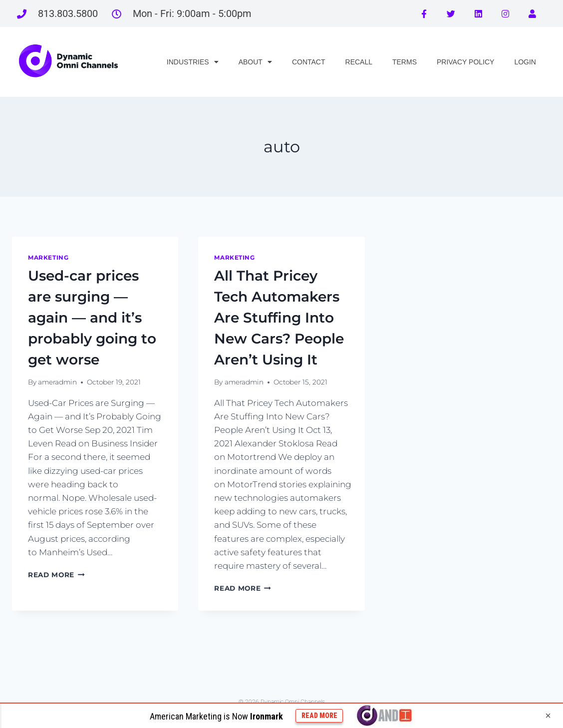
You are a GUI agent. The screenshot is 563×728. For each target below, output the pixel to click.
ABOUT (255, 62)
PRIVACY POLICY (465, 62)
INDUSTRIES (193, 62)
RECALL (359, 62)
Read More (56, 575)
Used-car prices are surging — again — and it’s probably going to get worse (92, 318)
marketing (48, 257)
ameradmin (57, 382)
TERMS (405, 62)
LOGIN (525, 62)
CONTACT (309, 62)
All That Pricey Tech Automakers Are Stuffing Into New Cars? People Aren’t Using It (279, 318)
